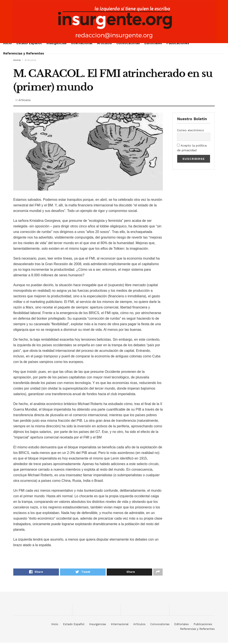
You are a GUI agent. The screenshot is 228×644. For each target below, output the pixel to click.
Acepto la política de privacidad (192, 148)
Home (17, 60)
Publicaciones (178, 43)
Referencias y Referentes (24, 53)
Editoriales (153, 43)
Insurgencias (56, 43)
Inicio (7, 43)
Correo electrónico (190, 130)
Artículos (104, 43)
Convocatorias (128, 43)
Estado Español (29, 43)
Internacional (82, 43)
